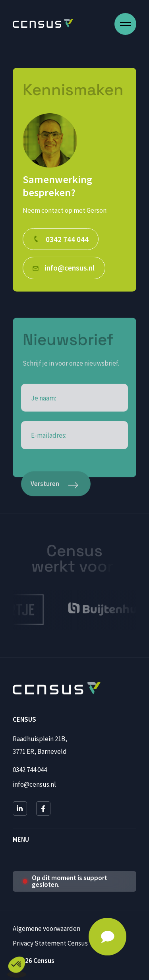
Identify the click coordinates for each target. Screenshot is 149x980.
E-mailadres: (49, 460)
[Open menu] (125, 24)
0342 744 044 (30, 770)
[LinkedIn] (20, 808)
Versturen (45, 508)
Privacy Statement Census (50, 943)
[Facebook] (43, 808)
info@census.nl (34, 784)
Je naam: (44, 423)
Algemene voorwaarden (46, 929)
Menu (21, 840)
